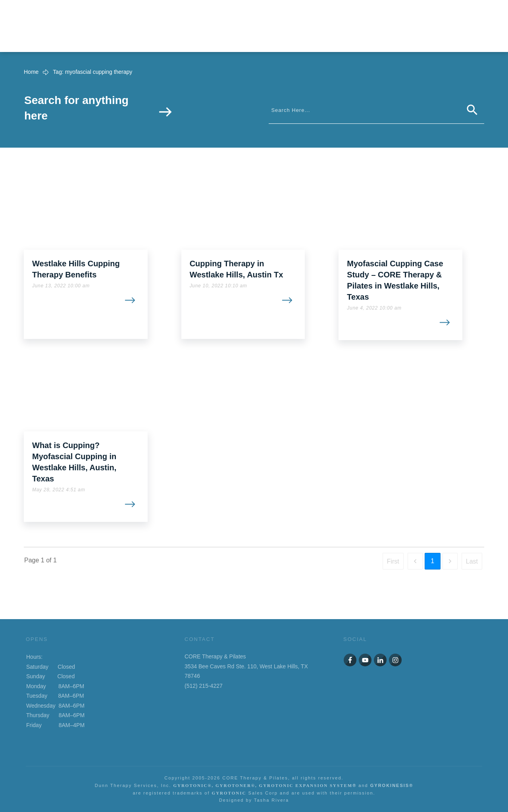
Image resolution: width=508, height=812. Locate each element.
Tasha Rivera (271, 800)
